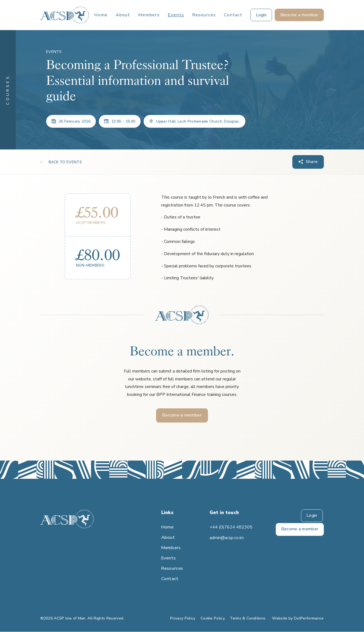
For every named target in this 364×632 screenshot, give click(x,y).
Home (101, 15)
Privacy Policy (183, 619)
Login (312, 516)
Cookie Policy (213, 619)
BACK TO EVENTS (65, 162)
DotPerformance (309, 619)
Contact (233, 15)
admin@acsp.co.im (227, 538)
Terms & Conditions (248, 619)
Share (312, 162)
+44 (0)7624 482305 (230, 527)
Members (149, 15)
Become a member (182, 415)
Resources (204, 15)
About (123, 15)
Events (176, 15)
